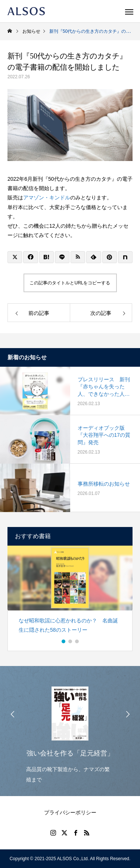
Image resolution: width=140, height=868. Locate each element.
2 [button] (71, 641)
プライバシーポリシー (70, 812)
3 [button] (77, 641)
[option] (70, 593)
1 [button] (64, 641)
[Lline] (62, 257)
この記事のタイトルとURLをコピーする (70, 283)
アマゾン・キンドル (47, 198)
